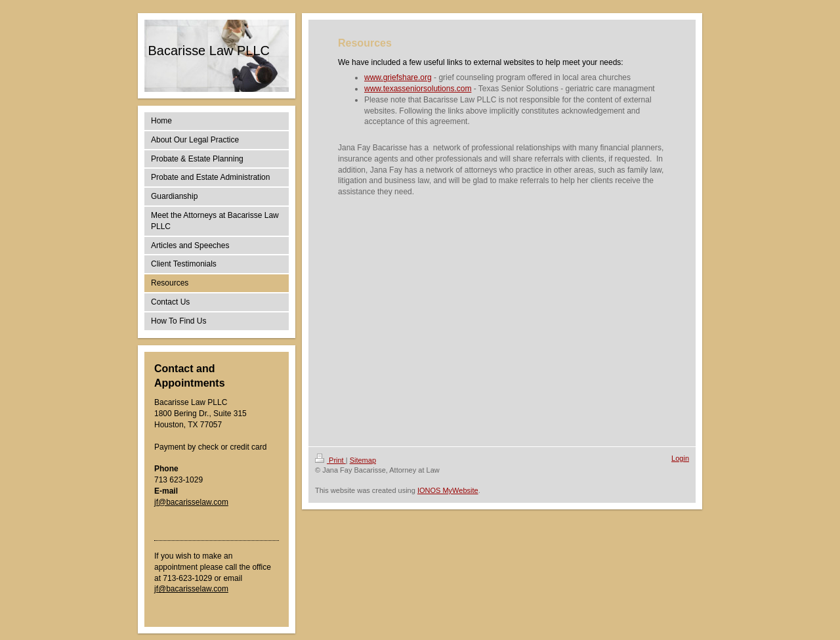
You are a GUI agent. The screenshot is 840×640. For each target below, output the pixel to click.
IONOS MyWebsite (448, 490)
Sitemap (363, 460)
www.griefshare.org (398, 77)
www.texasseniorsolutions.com (418, 89)
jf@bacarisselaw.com (191, 502)
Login (680, 458)
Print (330, 460)
